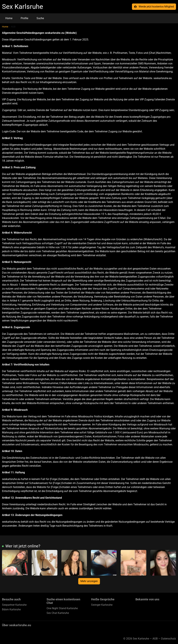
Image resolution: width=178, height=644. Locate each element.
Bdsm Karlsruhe (11, 609)
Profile (24, 18)
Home (9, 18)
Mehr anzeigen (89, 581)
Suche (40, 18)
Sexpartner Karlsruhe (14, 605)
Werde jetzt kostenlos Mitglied (154, 7)
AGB (155, 639)
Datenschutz (169, 639)
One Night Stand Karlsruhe (62, 608)
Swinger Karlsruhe (102, 605)
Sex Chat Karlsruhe (58, 613)
